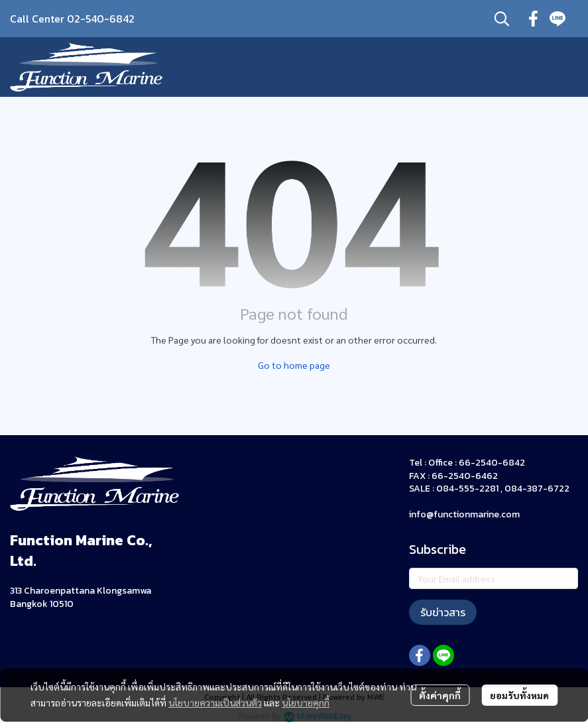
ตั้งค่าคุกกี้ (440, 695)
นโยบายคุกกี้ (306, 702)
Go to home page (294, 365)
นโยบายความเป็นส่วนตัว (215, 702)
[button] (502, 19)
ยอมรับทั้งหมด (519, 695)
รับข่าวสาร (443, 612)
